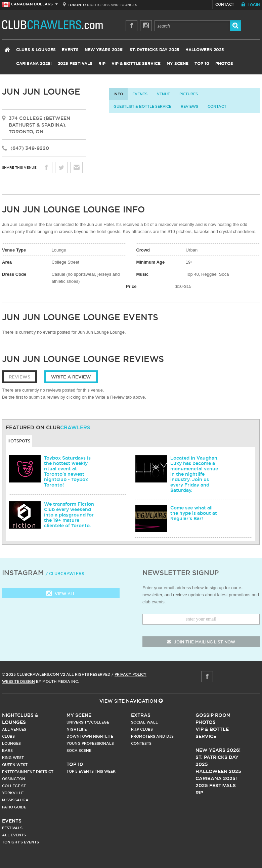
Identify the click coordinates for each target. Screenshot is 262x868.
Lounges (11, 743)
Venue (163, 94)
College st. (14, 786)
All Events (14, 835)
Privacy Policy (130, 674)
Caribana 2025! (34, 64)
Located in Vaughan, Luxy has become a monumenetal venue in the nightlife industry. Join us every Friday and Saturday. (194, 474)
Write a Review (71, 377)
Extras (141, 715)
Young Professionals (90, 743)
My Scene (178, 64)
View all (61, 594)
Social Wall (144, 722)
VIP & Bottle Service (136, 64)
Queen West (15, 765)
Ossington (14, 779)
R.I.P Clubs (142, 729)
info (118, 94)
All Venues (14, 729)
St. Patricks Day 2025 (155, 50)
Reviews (189, 106)
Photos (224, 64)
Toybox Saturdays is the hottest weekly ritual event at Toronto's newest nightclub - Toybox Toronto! (67, 471)
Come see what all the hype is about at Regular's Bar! (194, 513)
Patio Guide (14, 807)
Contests (141, 743)
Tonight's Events (20, 842)
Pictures (189, 94)
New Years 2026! (104, 50)
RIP (102, 64)
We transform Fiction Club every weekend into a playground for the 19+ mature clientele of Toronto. (69, 515)
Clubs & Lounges (36, 50)
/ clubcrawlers (65, 574)
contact (217, 106)
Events (70, 50)
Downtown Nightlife (90, 736)
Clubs (8, 736)
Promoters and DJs (152, 736)
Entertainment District (28, 772)
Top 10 (202, 64)
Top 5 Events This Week (91, 771)
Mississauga (15, 800)
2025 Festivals (75, 64)
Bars (7, 750)
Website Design (18, 681)
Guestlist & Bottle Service (142, 106)
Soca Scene (79, 750)
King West (13, 758)
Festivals (12, 828)
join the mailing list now (201, 642)
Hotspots (19, 441)
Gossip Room (213, 715)
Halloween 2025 (205, 50)
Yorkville (13, 793)
